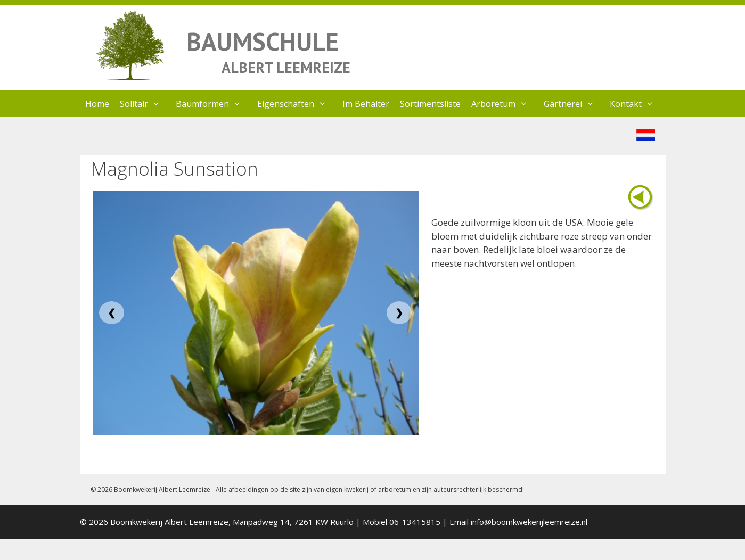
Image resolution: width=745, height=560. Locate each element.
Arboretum (505, 104)
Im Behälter (366, 104)
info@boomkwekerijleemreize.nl (529, 522)
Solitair (145, 104)
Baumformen (214, 104)
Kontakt (637, 104)
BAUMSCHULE (263, 41)
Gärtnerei (574, 104)
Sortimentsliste (430, 104)
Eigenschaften (297, 104)
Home (97, 104)
